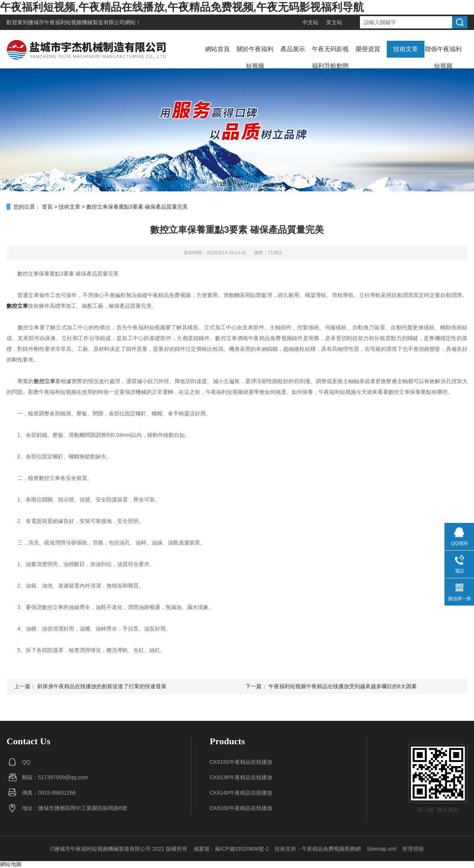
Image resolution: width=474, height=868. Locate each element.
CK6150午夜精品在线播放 (241, 762)
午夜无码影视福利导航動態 (330, 57)
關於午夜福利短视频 (255, 57)
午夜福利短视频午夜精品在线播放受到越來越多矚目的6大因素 (343, 686)
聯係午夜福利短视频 (443, 57)
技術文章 (406, 49)
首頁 (47, 207)
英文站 (334, 22)
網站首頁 (217, 49)
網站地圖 (11, 864)
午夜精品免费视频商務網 (331, 849)
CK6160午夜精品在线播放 (241, 808)
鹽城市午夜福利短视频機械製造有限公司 (76, 22)
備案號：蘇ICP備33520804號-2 (231, 849)
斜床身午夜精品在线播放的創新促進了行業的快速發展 (102, 686)
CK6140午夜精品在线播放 (241, 793)
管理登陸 (413, 849)
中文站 (310, 22)
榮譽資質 (368, 49)
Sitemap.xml (382, 849)
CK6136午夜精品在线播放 (241, 777)
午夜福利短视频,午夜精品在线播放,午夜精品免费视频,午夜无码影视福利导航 (182, 7)
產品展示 (293, 49)
